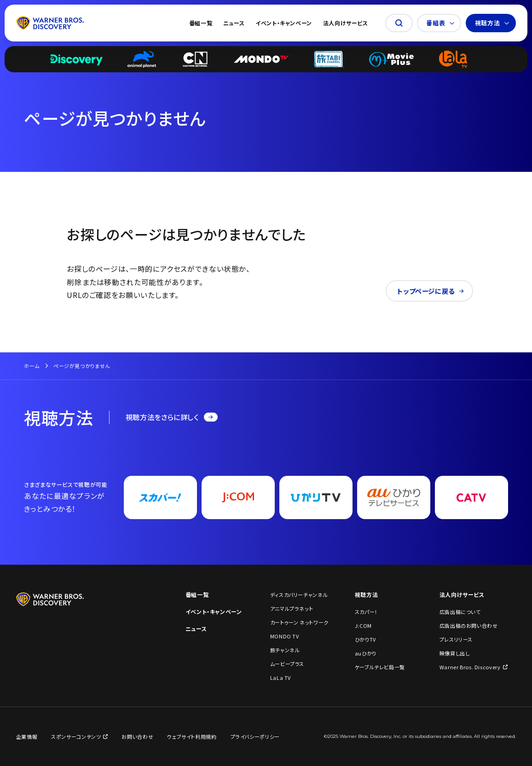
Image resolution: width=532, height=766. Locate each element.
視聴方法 (492, 23)
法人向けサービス (346, 23)
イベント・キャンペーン (284, 23)
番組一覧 (201, 23)
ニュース (234, 23)
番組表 (440, 23)
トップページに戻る (431, 291)
